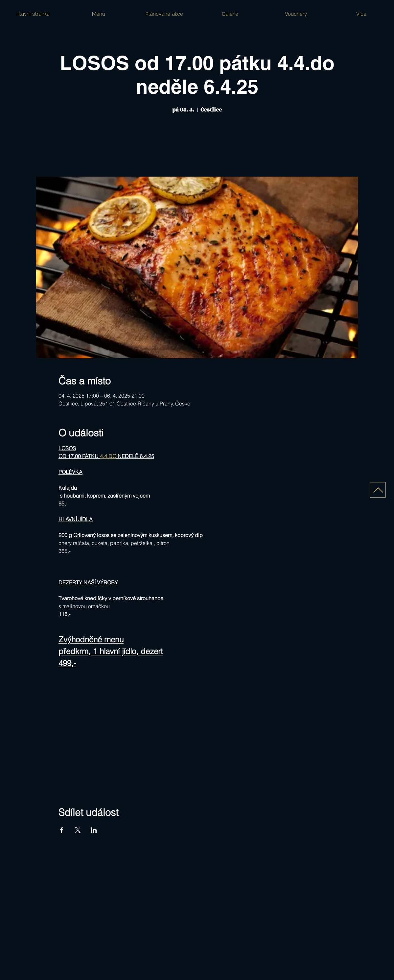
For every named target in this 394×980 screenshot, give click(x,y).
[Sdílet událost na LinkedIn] (94, 830)
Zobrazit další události (197, 146)
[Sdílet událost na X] (78, 830)
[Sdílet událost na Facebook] (62, 830)
